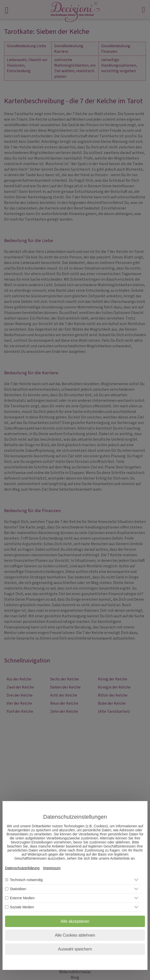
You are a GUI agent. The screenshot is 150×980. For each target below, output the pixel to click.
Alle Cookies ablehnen (75, 935)
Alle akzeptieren (75, 921)
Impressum (52, 868)
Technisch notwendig (26, 880)
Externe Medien (22, 898)
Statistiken (18, 889)
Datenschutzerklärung (22, 868)
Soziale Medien (22, 907)
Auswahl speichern (75, 949)
